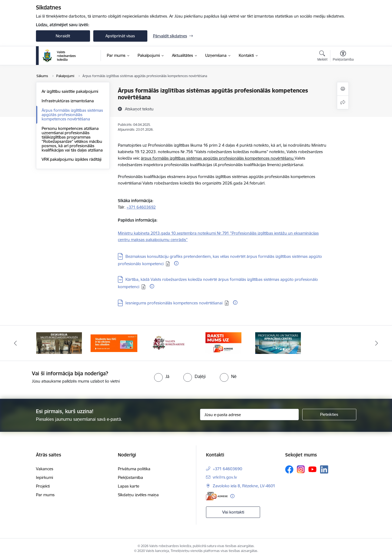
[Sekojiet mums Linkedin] (324, 469)
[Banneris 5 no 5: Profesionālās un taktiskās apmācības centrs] (278, 343)
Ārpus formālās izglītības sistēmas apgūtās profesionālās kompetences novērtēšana (72, 115)
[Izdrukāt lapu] (343, 89)
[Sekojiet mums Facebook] (289, 469)
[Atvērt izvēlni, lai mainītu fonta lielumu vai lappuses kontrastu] (343, 57)
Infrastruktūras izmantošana (68, 101)
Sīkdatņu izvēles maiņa (138, 495)
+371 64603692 (141, 207)
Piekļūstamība (130, 477)
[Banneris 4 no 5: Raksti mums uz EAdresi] (223, 343)
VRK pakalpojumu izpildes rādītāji (72, 159)
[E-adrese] (217, 496)
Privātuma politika (134, 469)
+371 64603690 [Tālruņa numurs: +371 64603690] (227, 469)
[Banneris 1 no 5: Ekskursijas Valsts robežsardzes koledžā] (59, 343)
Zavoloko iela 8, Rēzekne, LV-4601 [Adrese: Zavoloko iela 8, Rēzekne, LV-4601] (244, 486)
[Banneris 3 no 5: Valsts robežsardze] (169, 343)
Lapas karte (129, 486)
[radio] (162, 376)
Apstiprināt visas (120, 36)
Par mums (45, 495)
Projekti (43, 486)
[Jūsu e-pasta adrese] (249, 415)
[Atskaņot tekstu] (139, 109)
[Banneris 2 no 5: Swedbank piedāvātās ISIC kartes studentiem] (114, 343)
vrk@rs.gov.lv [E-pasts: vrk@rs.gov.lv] (225, 477)
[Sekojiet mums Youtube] (313, 469)
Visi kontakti (233, 512)
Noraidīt (63, 36)
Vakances (45, 469)
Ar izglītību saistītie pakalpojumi (70, 91)
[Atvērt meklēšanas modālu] (322, 57)
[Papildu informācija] (176, 263)
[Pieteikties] (329, 415)
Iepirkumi (44, 477)
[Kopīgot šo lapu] (343, 102)
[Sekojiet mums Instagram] (301, 469)
